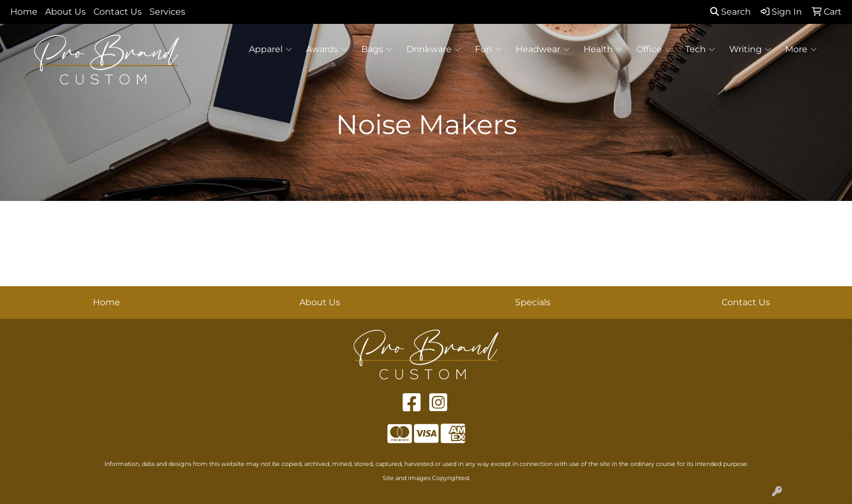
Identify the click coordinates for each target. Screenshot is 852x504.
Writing (750, 49)
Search (731, 12)
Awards (327, 49)
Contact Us (118, 12)
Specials (533, 302)
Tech (700, 49)
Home (24, 12)
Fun (488, 49)
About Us (65, 12)
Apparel (270, 49)
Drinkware (434, 49)
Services (167, 12)
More (801, 49)
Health (603, 49)
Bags (377, 49)
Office (654, 49)
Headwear (543, 49)
